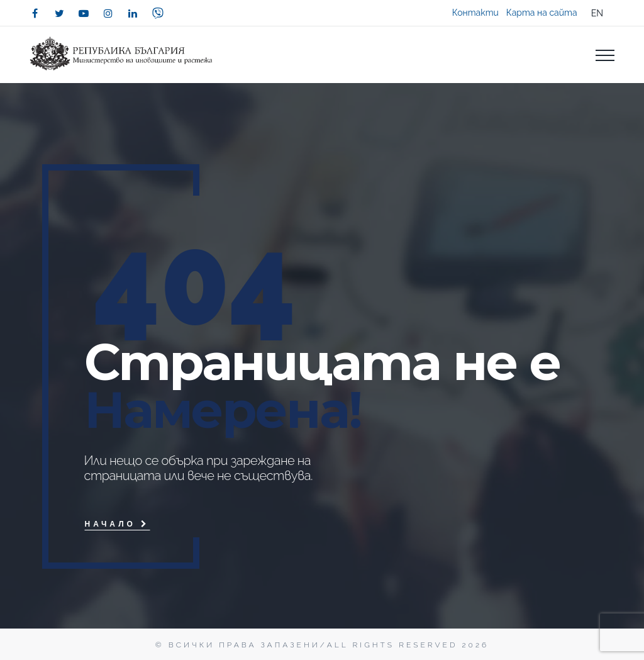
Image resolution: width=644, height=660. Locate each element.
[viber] (158, 13)
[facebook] (35, 13)
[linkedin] (133, 13)
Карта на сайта (542, 13)
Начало (117, 524)
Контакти (475, 13)
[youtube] (84, 13)
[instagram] (108, 13)
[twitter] (59, 13)
